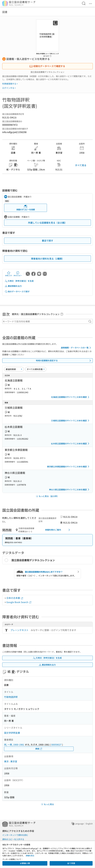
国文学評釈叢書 (12, 733)
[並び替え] (14, 369)
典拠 (39, 749)
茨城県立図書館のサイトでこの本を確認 (71, 421)
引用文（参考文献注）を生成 (19, 281)
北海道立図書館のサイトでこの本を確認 (71, 397)
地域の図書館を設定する (64, 361)
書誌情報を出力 (13, 286)
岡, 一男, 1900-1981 (14, 745)
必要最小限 (25, 863)
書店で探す (47, 241)
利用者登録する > (10, 84)
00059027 (56, 745)
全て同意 (71, 863)
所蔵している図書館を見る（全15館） (47, 223)
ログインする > (9, 88)
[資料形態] (36, 369)
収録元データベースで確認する (47, 66)
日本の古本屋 (15, 598)
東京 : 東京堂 (11, 761)
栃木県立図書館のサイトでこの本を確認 (71, 444)
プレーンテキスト (19, 630)
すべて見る (81, 165)
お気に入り (9, 274)
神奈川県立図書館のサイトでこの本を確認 (70, 490)
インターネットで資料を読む (15, 835)
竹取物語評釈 (11, 697)
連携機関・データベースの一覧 (76, 348)
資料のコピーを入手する (13, 839)
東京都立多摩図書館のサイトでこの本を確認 (69, 467)
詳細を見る (30, 856)
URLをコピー (18, 274)
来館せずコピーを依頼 (26, 208)
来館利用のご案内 (58, 530)
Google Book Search (19, 602)
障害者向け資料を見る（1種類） (48, 259)
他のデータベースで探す (17, 292)
